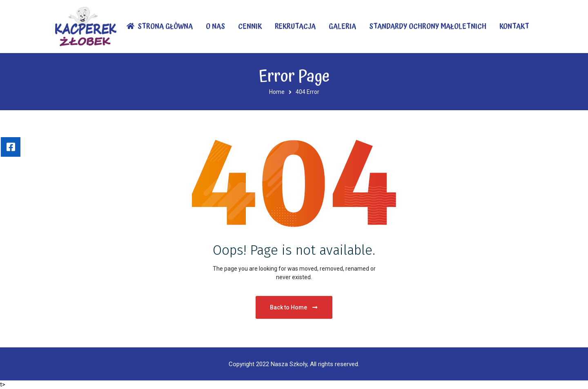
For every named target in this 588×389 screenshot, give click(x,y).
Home (277, 92)
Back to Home (294, 307)
